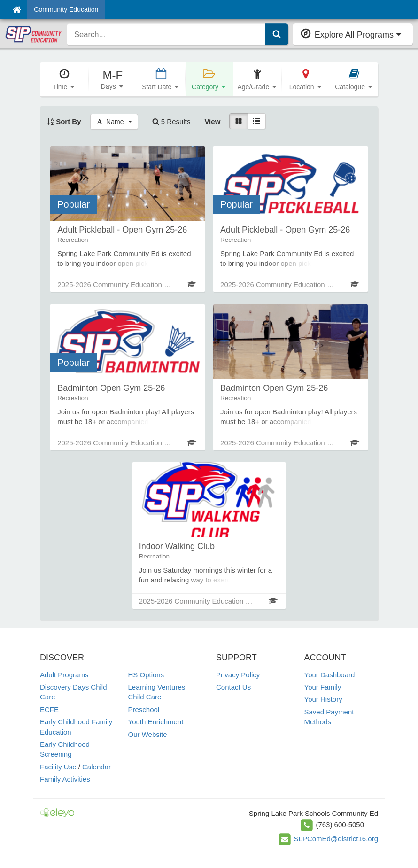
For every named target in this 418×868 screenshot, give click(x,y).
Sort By (64, 121)
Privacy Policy (238, 675)
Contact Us (233, 687)
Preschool (144, 709)
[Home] (17, 9)
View (212, 121)
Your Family (323, 687)
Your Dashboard (330, 675)
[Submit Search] (277, 34)
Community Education (66, 9)
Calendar (97, 767)
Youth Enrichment (156, 722)
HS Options (146, 675)
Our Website (148, 734)
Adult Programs (64, 675)
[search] (166, 34)
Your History (323, 699)
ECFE (49, 709)
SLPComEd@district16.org (336, 839)
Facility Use (58, 767)
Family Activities (65, 779)
